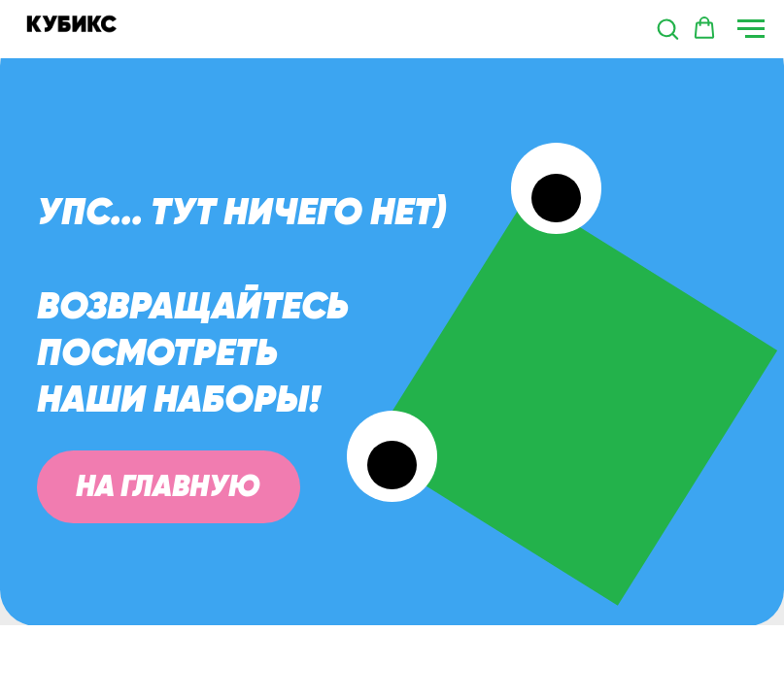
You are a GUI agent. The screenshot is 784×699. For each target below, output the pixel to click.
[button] (667, 28)
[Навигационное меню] (751, 29)
